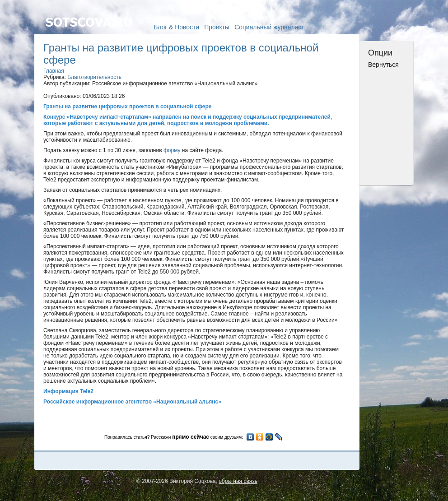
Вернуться (383, 65)
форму (172, 150)
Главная (54, 71)
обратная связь (238, 481)
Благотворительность (94, 77)
